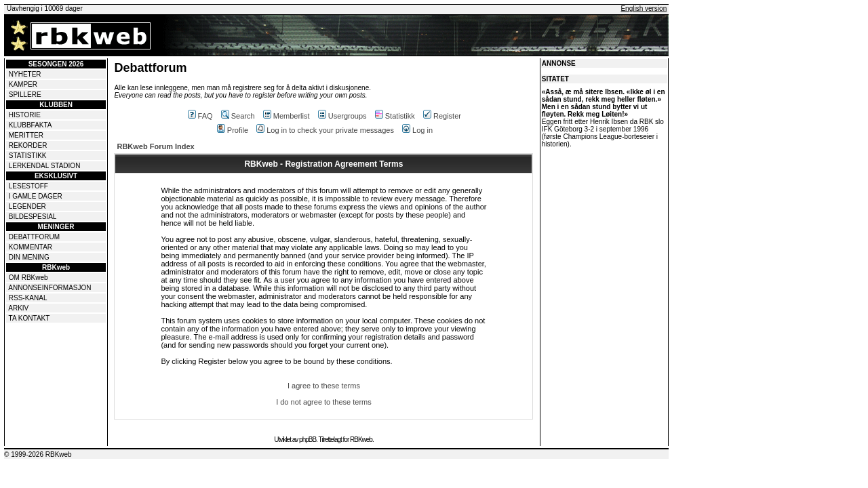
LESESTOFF (28, 186)
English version (644, 8)
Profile (233, 130)
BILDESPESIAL (33, 217)
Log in (417, 130)
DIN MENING (29, 257)
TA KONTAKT (29, 318)
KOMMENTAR (31, 247)
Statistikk (395, 116)
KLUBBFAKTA (31, 125)
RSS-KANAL (28, 298)
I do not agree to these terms (324, 402)
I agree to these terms (324, 386)
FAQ (200, 116)
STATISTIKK (28, 156)
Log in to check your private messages (325, 130)
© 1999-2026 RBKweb (38, 454)
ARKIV (18, 308)
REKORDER (28, 145)
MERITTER (26, 135)
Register (442, 116)
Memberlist (287, 116)
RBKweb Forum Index (155, 146)
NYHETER (25, 74)
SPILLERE (25, 95)
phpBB (308, 440)
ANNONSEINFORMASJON (50, 288)
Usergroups (342, 116)
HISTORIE (25, 115)
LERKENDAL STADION (45, 166)
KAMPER (23, 84)
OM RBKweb (28, 278)
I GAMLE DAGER (36, 196)
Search (238, 116)
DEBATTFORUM (34, 237)
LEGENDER (27, 206)
